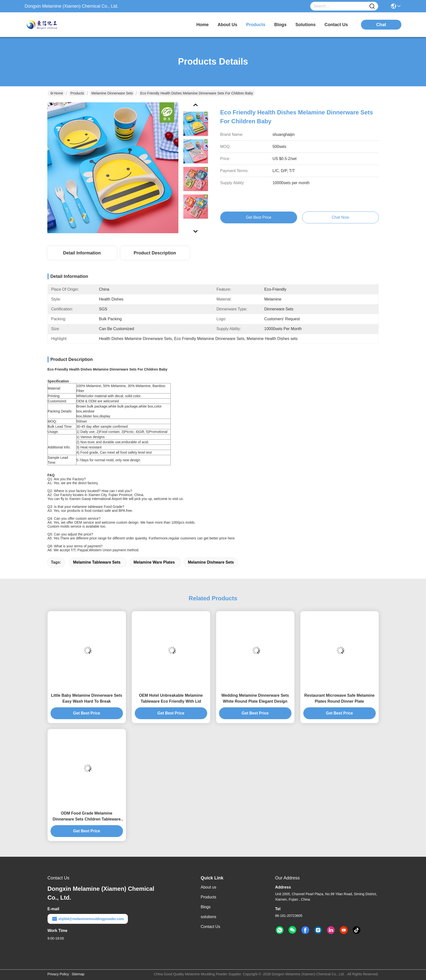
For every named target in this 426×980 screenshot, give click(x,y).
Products (77, 93)
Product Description (155, 253)
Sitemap (78, 974)
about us (227, 25)
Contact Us (211, 927)
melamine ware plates (154, 562)
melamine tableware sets (97, 562)
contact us (336, 25)
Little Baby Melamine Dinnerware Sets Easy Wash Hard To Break (87, 698)
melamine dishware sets (211, 562)
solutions (306, 25)
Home (203, 25)
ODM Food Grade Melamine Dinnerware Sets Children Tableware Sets (86, 817)
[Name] (372, 6)
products (256, 25)
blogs (280, 25)
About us (209, 887)
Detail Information (82, 253)
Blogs (206, 907)
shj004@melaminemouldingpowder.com (88, 919)
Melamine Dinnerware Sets (112, 93)
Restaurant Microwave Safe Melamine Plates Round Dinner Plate (339, 698)
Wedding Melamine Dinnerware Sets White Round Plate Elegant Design (255, 698)
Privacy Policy (58, 974)
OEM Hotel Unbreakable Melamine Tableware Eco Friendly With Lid (171, 698)
